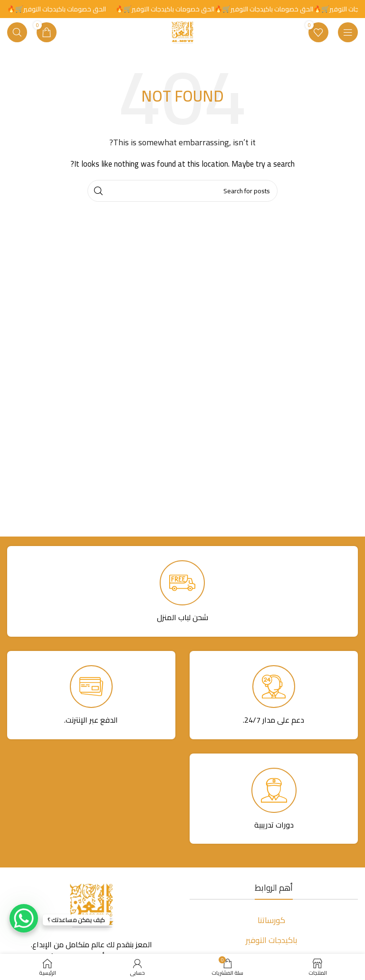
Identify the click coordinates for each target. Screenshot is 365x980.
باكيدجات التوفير (271, 940)
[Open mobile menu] (348, 32)
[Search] (17, 32)
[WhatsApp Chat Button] (24, 918)
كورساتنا (271, 920)
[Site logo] (182, 32)
